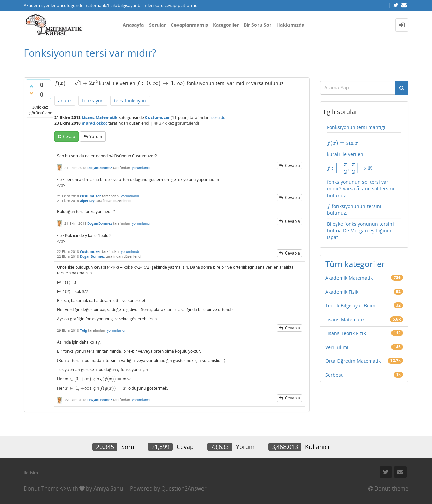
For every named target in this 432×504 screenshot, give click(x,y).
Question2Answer (184, 488)
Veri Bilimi (337, 347)
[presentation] (76, 83)
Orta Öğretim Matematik (353, 361)
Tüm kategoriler (355, 264)
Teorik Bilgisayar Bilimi (351, 306)
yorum (96, 136)
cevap (69, 136)
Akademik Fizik (342, 292)
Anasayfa (133, 25)
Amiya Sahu (108, 488)
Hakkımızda (290, 25)
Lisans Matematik (100, 117)
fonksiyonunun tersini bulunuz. (354, 210)
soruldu (218, 117)
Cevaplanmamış (189, 25)
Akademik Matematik (349, 278)
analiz (65, 101)
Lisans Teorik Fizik (346, 333)
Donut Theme (41, 488)
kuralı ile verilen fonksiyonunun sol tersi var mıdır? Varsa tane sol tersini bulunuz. (364, 169)
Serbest (334, 375)
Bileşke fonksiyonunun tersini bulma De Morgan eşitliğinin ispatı (360, 230)
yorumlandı (141, 168)
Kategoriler (226, 25)
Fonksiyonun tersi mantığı (356, 127)
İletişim (31, 473)
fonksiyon (93, 101)
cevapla (292, 165)
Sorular (157, 25)
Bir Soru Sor (258, 25)
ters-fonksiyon (130, 101)
